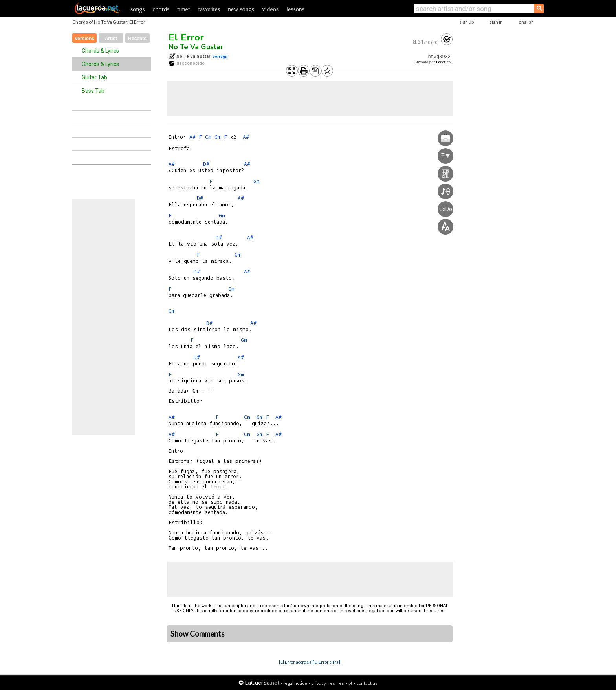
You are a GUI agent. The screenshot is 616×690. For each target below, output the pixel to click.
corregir (220, 56)
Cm (208, 137)
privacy (319, 683)
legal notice (295, 683)
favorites (209, 9)
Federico (443, 62)
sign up (467, 22)
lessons (295, 9)
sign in (496, 22)
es (333, 683)
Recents (137, 39)
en (342, 683)
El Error (186, 37)
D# (206, 164)
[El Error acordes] (296, 662)
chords (161, 9)
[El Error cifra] (326, 662)
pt (350, 683)
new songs (241, 9)
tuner (184, 9)
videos (270, 9)
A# (192, 137)
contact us (367, 683)
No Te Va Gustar (196, 47)
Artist (111, 39)
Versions (84, 39)
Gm (218, 137)
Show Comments (198, 634)
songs (137, 9)
